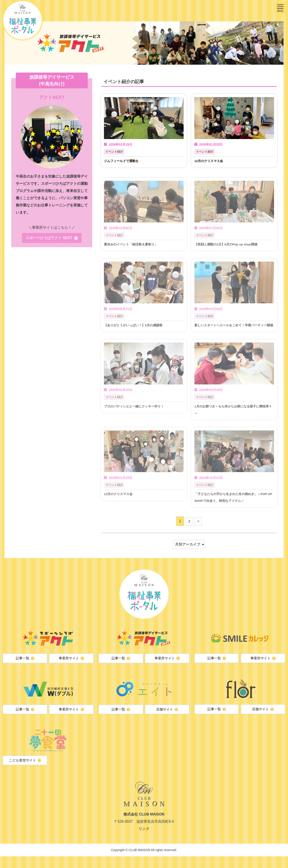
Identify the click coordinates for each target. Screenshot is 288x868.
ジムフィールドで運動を (123, 161)
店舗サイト (164, 720)
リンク (144, 840)
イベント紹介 (115, 152)
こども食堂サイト (22, 771)
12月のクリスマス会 (210, 161)
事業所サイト (69, 668)
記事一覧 (22, 668)
